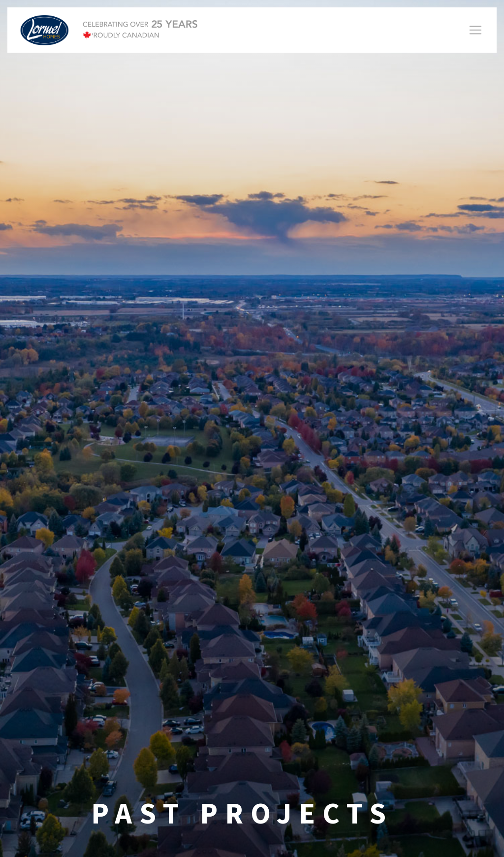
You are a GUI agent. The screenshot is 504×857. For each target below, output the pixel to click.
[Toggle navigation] (475, 30)
